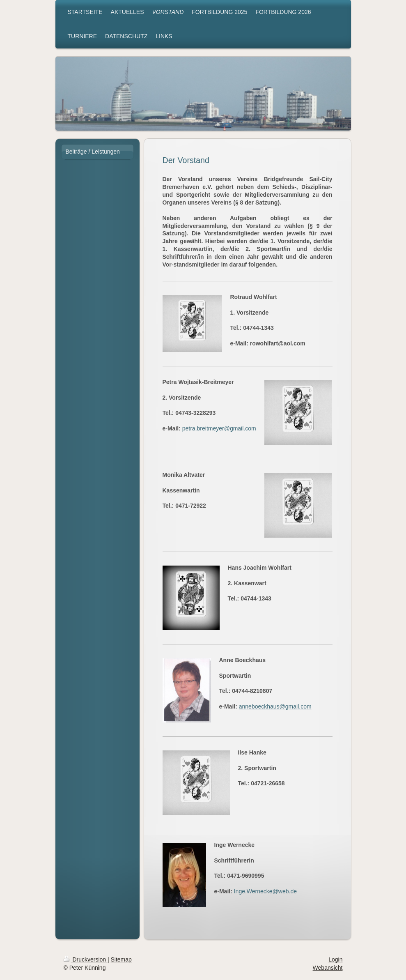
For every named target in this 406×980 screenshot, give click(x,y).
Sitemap (121, 959)
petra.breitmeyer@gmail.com (219, 428)
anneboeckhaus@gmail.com (275, 706)
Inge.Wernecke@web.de (265, 891)
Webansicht (328, 968)
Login (335, 959)
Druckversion (86, 959)
